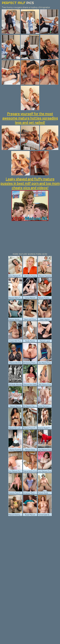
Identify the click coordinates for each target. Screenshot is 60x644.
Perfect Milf (18, 3)
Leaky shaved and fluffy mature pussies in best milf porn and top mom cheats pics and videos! (30, 183)
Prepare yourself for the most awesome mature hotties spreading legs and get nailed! (30, 118)
